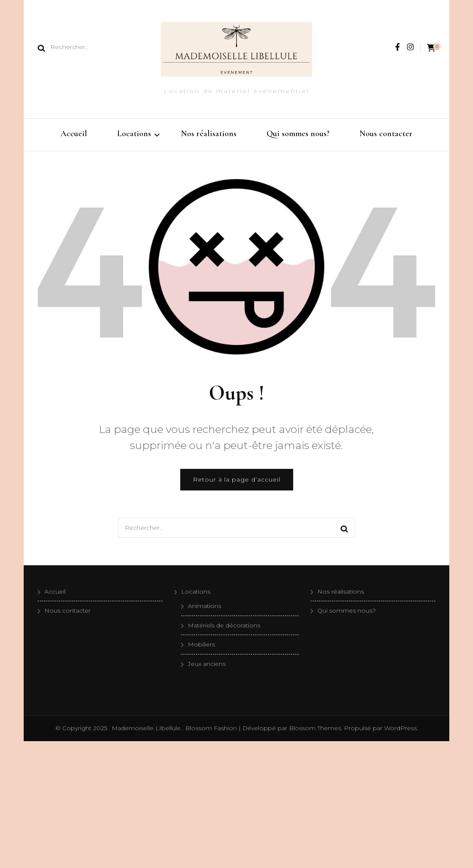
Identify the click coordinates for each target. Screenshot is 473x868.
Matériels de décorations (224, 625)
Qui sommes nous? (298, 134)
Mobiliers (201, 644)
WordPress (400, 728)
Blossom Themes (314, 728)
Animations (205, 606)
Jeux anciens (207, 664)
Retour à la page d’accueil (237, 479)
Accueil (74, 134)
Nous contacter (386, 134)
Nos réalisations (209, 134)
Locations (134, 134)
